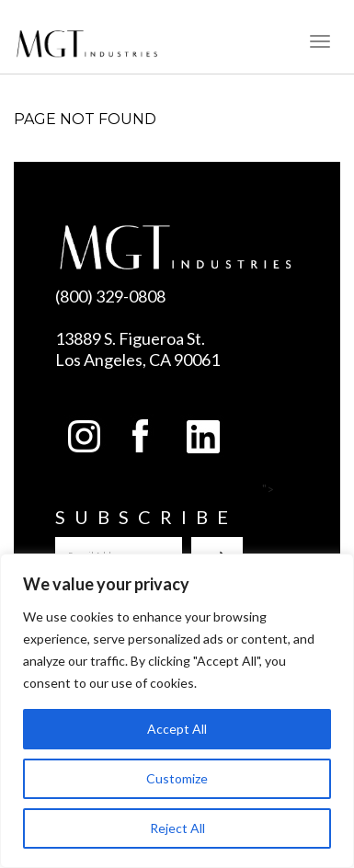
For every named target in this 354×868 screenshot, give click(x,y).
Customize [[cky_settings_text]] (177, 778)
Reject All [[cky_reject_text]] (177, 828)
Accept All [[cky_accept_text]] (177, 729)
